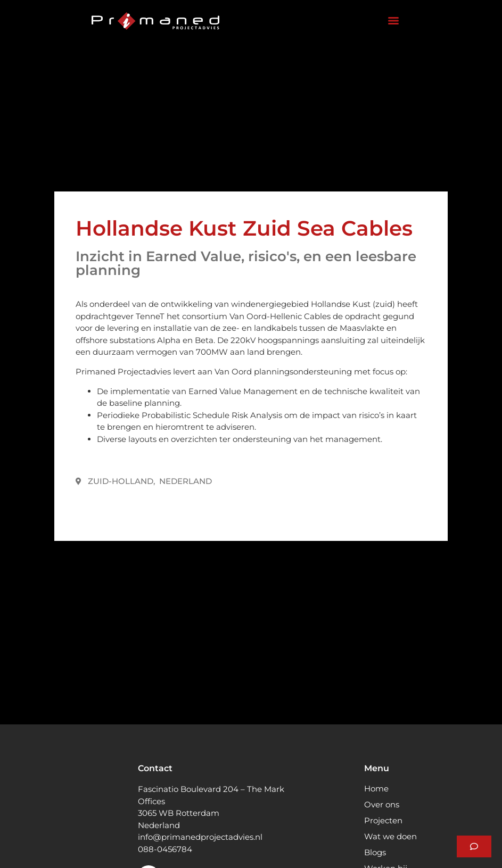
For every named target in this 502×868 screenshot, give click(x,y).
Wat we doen (390, 836)
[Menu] (393, 21)
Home (376, 788)
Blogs (375, 852)
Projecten (383, 820)
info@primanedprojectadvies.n (199, 837)
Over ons (382, 804)
